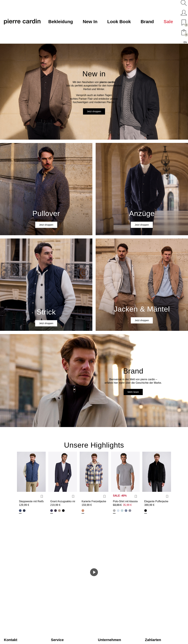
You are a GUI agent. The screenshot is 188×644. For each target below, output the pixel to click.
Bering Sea (20, 511)
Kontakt (11, 640)
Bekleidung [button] (61, 22)
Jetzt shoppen (94, 111)
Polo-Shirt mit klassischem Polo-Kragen (125, 501)
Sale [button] (168, 22)
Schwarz (63, 511)
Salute (24, 511)
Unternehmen (110, 640)
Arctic (122, 511)
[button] (184, 3)
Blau (52, 511)
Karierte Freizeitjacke (94, 501)
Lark (59, 511)
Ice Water (118, 511)
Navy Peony (126, 511)
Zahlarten (153, 640)
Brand (147, 22)
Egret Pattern (83, 511)
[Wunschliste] (42, 496)
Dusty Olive (114, 511)
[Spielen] (94, 572)
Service (57, 640)
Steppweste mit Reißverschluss (31, 501)
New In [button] (90, 22)
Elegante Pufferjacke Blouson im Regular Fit (157, 501)
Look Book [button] (119, 22)
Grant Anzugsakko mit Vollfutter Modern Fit (63, 501)
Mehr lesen (133, 392)
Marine (55, 511)
